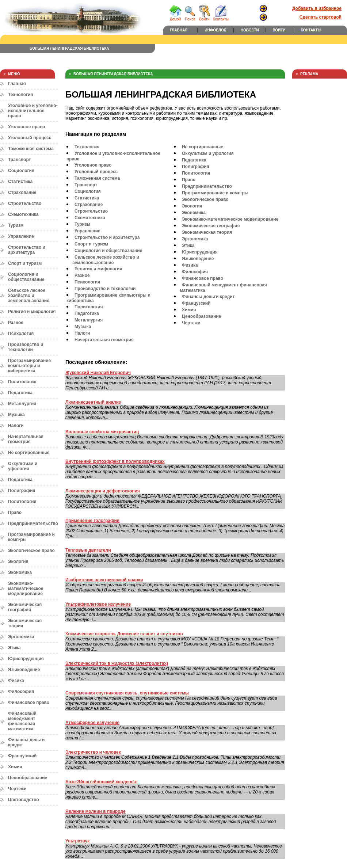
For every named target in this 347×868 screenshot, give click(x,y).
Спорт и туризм (25, 263)
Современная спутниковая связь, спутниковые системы (127, 693)
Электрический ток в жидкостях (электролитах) (117, 663)
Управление (21, 236)
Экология (18, 561)
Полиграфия (22, 491)
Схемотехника (23, 214)
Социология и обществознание (26, 277)
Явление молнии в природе (96, 811)
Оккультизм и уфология (23, 466)
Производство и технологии (26, 347)
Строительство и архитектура (27, 250)
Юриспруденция (26, 659)
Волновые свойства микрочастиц (102, 432)
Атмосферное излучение (92, 723)
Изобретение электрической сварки (104, 580)
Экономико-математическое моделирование (26, 589)
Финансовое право (29, 703)
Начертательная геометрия (26, 439)
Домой (175, 18)
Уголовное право (26, 127)
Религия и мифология (32, 312)
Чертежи (17, 789)
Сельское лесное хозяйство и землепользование (29, 296)
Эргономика (21, 637)
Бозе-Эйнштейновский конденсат (102, 782)
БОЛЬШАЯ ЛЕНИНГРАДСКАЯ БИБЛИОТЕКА (69, 48)
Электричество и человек (93, 752)
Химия (15, 767)
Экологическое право (31, 551)
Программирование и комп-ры (215, 193)
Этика (14, 648)
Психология (21, 334)
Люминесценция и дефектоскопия (103, 491)
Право (15, 513)
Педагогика (20, 393)
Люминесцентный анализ (93, 402)
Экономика (20, 572)
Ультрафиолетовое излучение (98, 604)
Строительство (25, 203)
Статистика (20, 182)
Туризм (16, 225)
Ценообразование (28, 778)
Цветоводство (24, 800)
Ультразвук (77, 841)
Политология (22, 382)
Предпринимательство (33, 524)
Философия (21, 692)
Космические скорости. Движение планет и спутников (124, 634)
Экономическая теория (207, 232)
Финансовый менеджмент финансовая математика (22, 721)
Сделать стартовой (321, 17)
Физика (16, 681)
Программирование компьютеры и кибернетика (29, 366)
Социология (21, 171)
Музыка (16, 415)
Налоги (16, 426)
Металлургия (22, 404)
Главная (17, 84)
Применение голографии (92, 521)
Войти (205, 18)
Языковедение (24, 670)
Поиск (190, 18)
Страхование (22, 193)
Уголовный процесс (30, 138)
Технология (20, 95)
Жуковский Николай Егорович (98, 373)
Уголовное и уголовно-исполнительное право (33, 111)
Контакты (221, 18)
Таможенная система (31, 149)
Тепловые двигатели (88, 550)
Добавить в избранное (317, 8)
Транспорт (19, 160)
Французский (22, 756)
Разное (16, 323)
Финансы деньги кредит (208, 297)
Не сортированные (29, 453)
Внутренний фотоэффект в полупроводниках (115, 461)
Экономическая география (25, 607)
